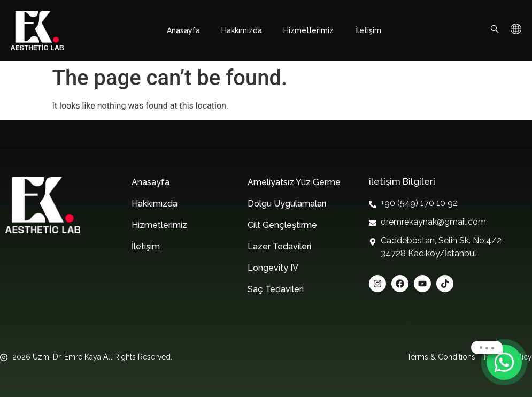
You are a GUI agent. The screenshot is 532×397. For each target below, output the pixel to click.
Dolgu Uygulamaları (287, 204)
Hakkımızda (242, 30)
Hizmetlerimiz (309, 30)
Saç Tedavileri (276, 289)
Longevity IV (273, 268)
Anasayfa (183, 30)
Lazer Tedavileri (279, 246)
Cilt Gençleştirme (282, 225)
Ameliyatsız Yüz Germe (294, 182)
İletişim (368, 30)
